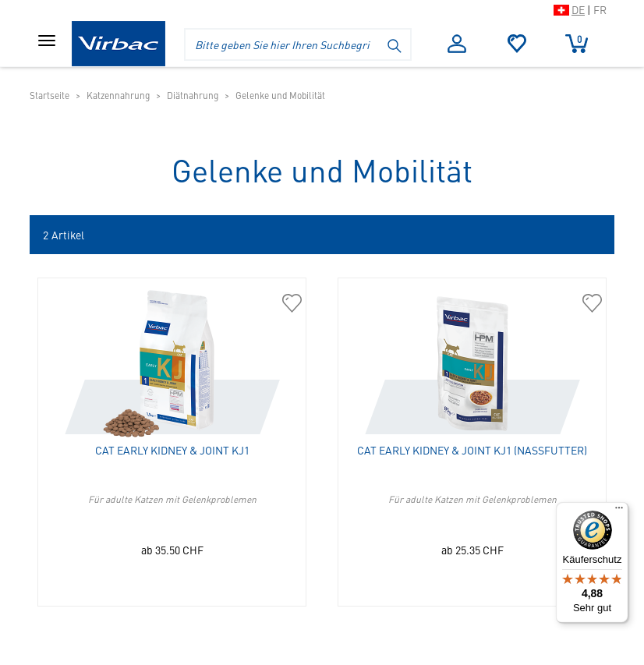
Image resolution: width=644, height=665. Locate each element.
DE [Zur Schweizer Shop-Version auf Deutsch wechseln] (578, 9)
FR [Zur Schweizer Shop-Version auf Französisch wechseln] (600, 9)
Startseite (50, 95)
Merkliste (517, 44)
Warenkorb (577, 43)
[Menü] (619, 511)
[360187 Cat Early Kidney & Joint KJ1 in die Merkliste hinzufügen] (292, 304)
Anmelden (457, 44)
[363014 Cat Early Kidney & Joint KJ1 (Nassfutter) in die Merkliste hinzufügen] (592, 304)
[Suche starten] (395, 44)
